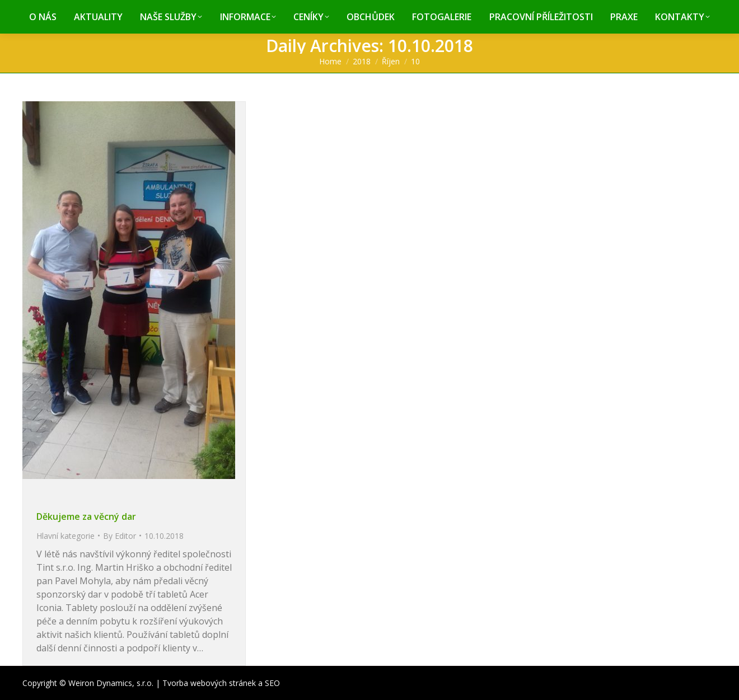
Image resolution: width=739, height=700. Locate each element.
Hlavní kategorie (66, 536)
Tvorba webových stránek (209, 683)
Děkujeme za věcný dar (86, 516)
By (120, 536)
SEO (272, 683)
